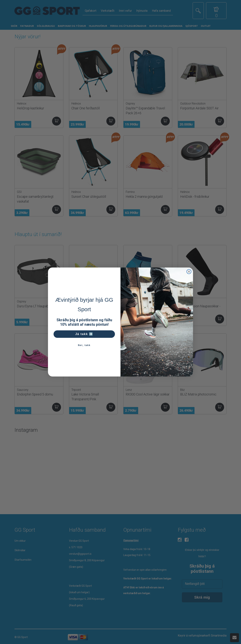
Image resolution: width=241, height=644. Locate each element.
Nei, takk (84, 345)
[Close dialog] (189, 272)
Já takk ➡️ (84, 334)
